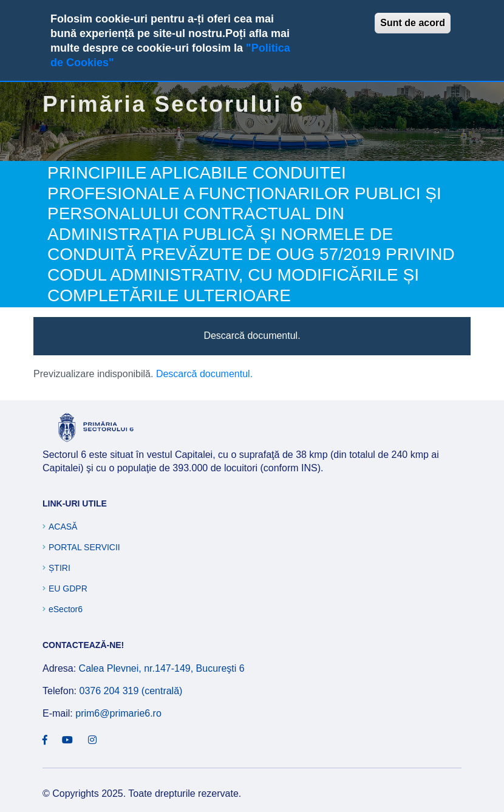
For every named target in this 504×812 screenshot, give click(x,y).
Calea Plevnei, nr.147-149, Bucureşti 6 (162, 668)
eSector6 (66, 609)
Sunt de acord (413, 23)
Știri (60, 568)
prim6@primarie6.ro (118, 713)
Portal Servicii (84, 547)
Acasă (63, 527)
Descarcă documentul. (252, 336)
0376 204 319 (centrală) (131, 691)
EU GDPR (68, 589)
